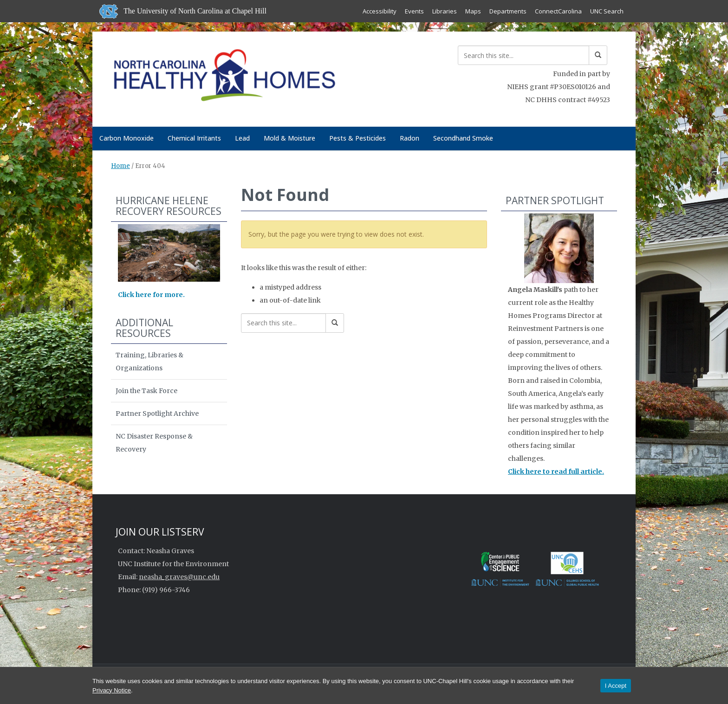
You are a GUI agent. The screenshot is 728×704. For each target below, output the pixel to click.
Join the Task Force (146, 391)
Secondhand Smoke (463, 138)
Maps (473, 11)
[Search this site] (523, 55)
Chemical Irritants (194, 138)
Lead (242, 138)
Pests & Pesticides (357, 138)
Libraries (445, 11)
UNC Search (607, 11)
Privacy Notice (112, 690)
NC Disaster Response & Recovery (154, 443)
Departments (508, 11)
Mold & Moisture (289, 138)
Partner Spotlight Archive (157, 413)
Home (120, 166)
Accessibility (380, 11)
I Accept (616, 686)
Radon (409, 138)
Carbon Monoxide (127, 138)
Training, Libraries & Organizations (149, 362)
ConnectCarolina (558, 11)
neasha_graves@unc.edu (179, 577)
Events (414, 11)
